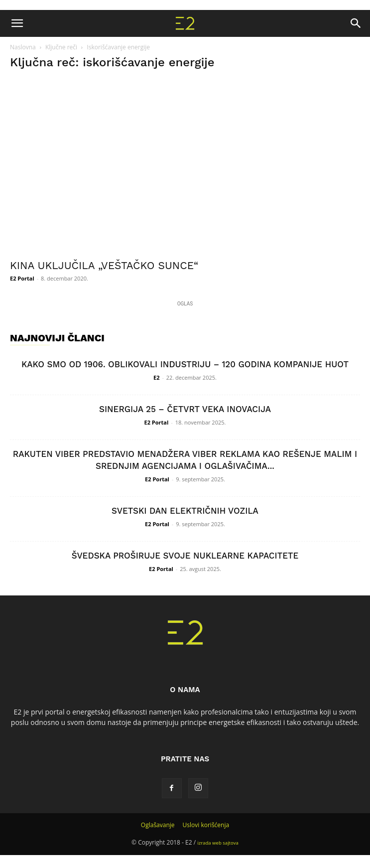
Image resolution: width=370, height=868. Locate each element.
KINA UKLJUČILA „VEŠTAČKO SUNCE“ (104, 265)
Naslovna (23, 47)
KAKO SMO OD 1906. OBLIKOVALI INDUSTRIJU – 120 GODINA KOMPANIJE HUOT (185, 364)
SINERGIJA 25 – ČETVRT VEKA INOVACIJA (185, 409)
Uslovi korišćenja (206, 825)
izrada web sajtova (218, 843)
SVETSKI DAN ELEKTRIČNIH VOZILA (185, 511)
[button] (17, 23)
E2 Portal (22, 278)
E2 (156, 377)
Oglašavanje (158, 825)
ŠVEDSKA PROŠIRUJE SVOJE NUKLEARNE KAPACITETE (185, 556)
